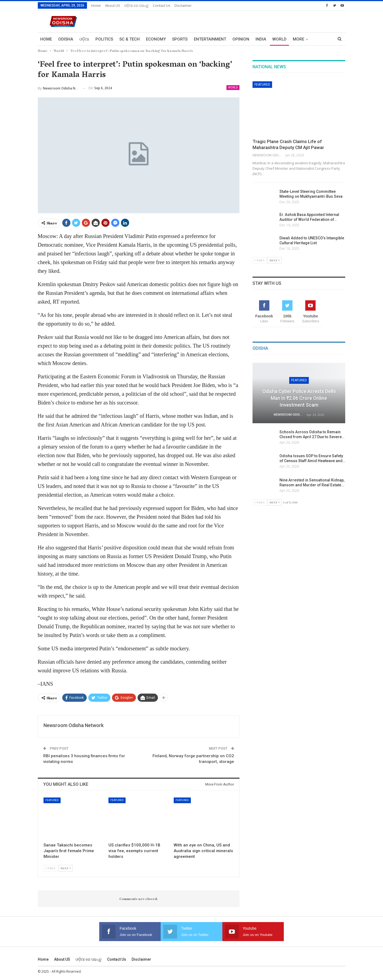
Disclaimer (183, 5)
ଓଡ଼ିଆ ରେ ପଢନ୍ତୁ (136, 5)
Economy (156, 39)
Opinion (241, 39)
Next (66, 868)
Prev (51, 868)
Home (96, 5)
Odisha (66, 39)
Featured (52, 800)
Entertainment (210, 39)
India (261, 39)
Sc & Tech (130, 39)
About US (113, 5)
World (279, 39)
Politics (104, 39)
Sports (180, 39)
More (298, 39)
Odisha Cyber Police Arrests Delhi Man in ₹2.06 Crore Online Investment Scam (299, 398)
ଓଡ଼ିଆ (84, 39)
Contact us (162, 5)
